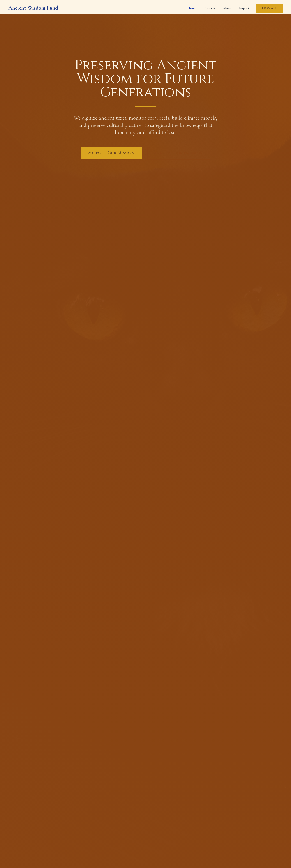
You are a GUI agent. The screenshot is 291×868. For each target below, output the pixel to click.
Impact (244, 8)
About (227, 8)
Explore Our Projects (179, 153)
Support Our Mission (111, 153)
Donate (270, 8)
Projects (209, 8)
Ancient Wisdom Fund (33, 8)
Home (192, 8)
